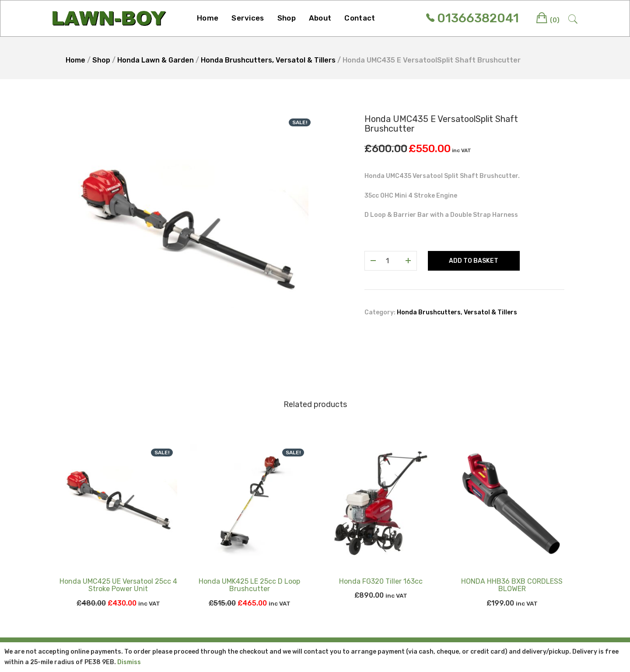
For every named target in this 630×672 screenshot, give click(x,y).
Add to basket (474, 261)
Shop (287, 18)
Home (208, 18)
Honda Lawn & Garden (156, 60)
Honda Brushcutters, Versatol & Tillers (268, 60)
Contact (360, 18)
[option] (187, 235)
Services (248, 18)
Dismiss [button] (129, 662)
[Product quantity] (391, 261)
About (320, 18)
